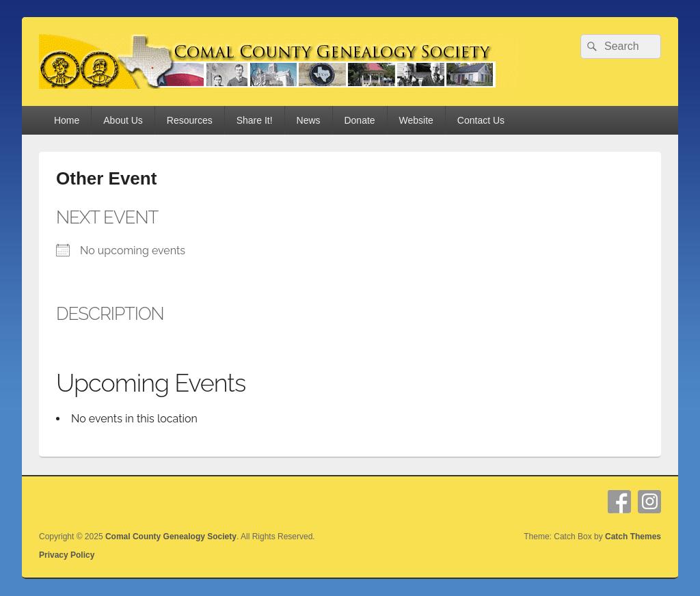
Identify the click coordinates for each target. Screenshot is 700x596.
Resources (190, 120)
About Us (123, 120)
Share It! (255, 120)
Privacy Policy (67, 555)
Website (416, 120)
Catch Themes (633, 537)
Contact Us (481, 120)
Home (67, 120)
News (309, 120)
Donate (359, 120)
